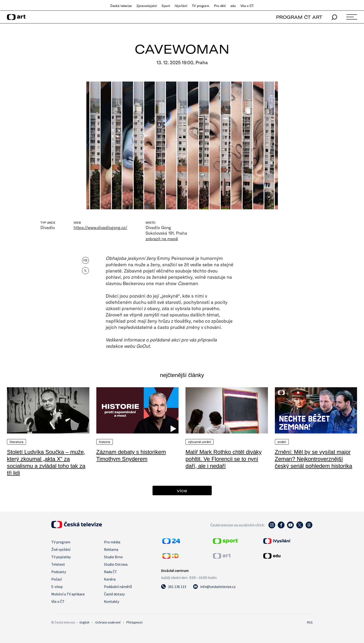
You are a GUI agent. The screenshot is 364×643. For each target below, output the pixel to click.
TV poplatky (61, 557)
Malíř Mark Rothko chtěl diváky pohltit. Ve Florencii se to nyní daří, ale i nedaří (224, 459)
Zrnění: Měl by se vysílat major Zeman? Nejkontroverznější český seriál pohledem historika (314, 459)
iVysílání (181, 6)
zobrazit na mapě (162, 239)
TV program (201, 6)
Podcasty (59, 572)
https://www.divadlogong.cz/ (101, 227)
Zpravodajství (147, 6)
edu (233, 6)
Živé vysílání (61, 549)
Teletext (58, 564)
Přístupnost (134, 622)
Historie (105, 442)
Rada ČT (110, 572)
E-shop (57, 587)
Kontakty (112, 601)
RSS (310, 622)
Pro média (112, 542)
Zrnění (282, 442)
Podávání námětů (118, 587)
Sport (166, 6)
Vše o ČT (247, 6)
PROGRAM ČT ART (299, 17)
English (84, 622)
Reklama (111, 549)
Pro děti (220, 6)
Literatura (16, 442)
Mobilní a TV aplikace (68, 594)
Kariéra (110, 579)
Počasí (57, 579)
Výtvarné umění (200, 442)
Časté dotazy (114, 594)
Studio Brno (113, 557)
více (182, 490)
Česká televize (121, 6)
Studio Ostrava (116, 564)
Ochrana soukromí (108, 622)
